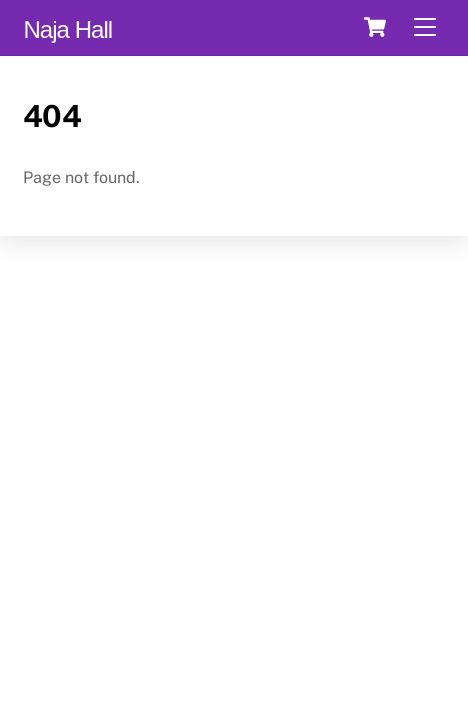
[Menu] (425, 27)
